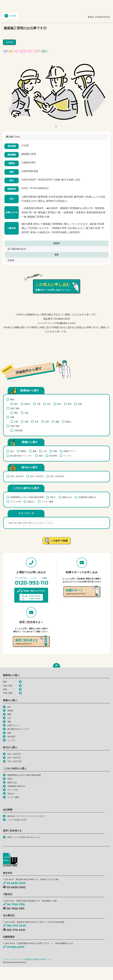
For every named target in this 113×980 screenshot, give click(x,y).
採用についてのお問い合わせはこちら (24, 838)
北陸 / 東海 (15, 408)
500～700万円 (37, 476)
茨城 (80, 404)
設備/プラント (70, 451)
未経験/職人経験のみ (87, 497)
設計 (12, 451)
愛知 (16, 413)
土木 (45, 451)
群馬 (69, 404)
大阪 (16, 422)
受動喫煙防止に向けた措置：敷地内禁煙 (27, 497)
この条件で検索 (59, 541)
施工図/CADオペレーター (21, 456)
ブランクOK (16, 502)
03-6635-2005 (14, 884)
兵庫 (47, 422)
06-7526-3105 (14, 906)
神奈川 (27, 404)
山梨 (26, 413)
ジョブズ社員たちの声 (17, 821)
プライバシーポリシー (13, 961)
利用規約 (28, 961)
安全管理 (53, 456)
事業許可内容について (43, 961)
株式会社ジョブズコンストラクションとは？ (26, 817)
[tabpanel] (56, 91)
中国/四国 (18, 430)
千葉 (39, 404)
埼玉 (49, 404)
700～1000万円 (57, 476)
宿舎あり (31, 502)
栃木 (59, 404)
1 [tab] (57, 127)
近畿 (12, 417)
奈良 (37, 422)
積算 (41, 456)
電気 (55, 451)
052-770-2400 (14, 927)
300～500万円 (17, 476)
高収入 (53, 497)
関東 (12, 399)
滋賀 (57, 422)
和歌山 (68, 422)
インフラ (67, 456)
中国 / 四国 (15, 426)
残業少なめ (67, 497)
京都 (26, 422)
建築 (35, 451)
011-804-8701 (14, 948)
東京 (16, 404)
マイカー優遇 (47, 502)
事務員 (23, 451)
